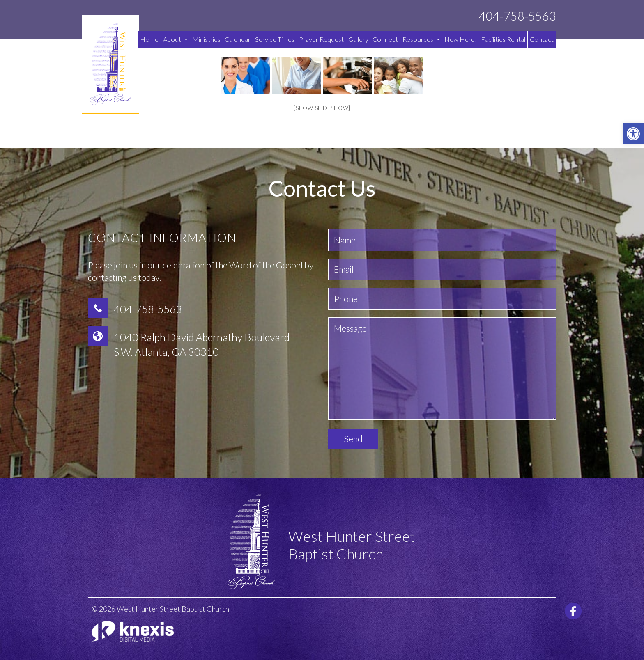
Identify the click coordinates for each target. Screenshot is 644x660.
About (175, 39)
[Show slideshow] (322, 108)
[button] (633, 134)
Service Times (275, 39)
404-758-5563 (517, 16)
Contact (542, 39)
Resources (421, 39)
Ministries (206, 39)
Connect (385, 39)
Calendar (238, 39)
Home (149, 39)
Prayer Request (321, 39)
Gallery (358, 39)
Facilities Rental (503, 39)
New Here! (461, 39)
